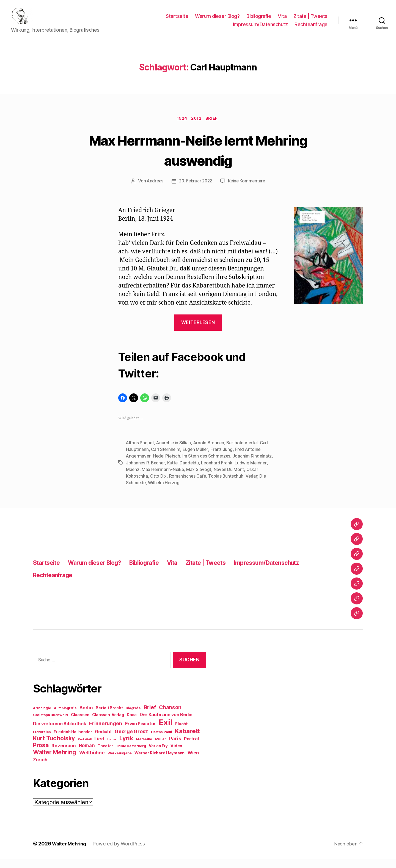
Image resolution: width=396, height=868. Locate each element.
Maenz (133, 478)
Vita (282, 20)
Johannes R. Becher (146, 472)
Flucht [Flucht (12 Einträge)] (181, 733)
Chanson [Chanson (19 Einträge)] (170, 716)
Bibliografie (259, 20)
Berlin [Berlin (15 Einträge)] (86, 716)
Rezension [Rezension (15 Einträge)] (64, 754)
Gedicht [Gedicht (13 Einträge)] (103, 740)
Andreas (153, 190)
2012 (197, 127)
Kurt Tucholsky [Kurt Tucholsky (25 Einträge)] (54, 747)
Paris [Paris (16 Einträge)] (175, 747)
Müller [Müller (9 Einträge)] (161, 748)
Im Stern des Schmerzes (208, 465)
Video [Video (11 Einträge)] (176, 755)
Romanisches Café (188, 485)
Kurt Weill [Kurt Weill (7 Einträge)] (85, 748)
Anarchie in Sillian (174, 452)
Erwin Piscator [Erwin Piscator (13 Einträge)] (140, 733)
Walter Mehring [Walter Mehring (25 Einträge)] (55, 761)
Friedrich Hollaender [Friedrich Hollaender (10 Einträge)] (73, 741)
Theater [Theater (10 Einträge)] (105, 755)
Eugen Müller (197, 458)
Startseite (177, 20)
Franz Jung (223, 458)
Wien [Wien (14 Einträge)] (193, 762)
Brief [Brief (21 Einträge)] (150, 716)
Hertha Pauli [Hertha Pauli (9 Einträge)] (162, 741)
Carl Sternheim (166, 458)
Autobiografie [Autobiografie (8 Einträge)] (65, 717)
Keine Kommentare (248, 190)
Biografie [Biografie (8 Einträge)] (133, 717)
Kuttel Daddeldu (184, 472)
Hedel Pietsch (167, 465)
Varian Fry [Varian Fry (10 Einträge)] (158, 755)
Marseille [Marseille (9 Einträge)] (144, 748)
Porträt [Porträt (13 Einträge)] (192, 748)
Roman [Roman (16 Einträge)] (87, 754)
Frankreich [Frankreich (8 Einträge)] (42, 741)
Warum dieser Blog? (217, 20)
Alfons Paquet (140, 452)
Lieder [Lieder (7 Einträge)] (112, 748)
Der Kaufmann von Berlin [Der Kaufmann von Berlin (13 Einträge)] (166, 723)
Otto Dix (159, 485)
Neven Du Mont (231, 478)
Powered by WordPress (122, 852)
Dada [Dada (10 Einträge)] (132, 724)
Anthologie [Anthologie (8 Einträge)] (42, 717)
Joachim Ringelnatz (255, 465)
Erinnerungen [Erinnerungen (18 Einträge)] (106, 732)
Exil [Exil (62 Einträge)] (166, 731)
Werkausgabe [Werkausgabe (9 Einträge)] (119, 762)
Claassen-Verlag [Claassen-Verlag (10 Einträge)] (108, 724)
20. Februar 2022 (195, 190)
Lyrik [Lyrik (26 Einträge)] (126, 747)
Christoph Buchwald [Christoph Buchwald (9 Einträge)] (50, 724)
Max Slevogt (200, 478)
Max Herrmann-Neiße (163, 478)
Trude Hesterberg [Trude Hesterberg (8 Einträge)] (131, 755)
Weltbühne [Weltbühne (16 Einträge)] (92, 761)
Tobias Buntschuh (227, 485)
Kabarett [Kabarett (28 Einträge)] (187, 740)
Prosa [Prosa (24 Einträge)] (41, 754)
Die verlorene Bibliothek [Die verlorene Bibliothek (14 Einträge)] (60, 732)
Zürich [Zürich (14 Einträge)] (40, 768)
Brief (214, 127)
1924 (181, 127)
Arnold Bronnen (210, 452)
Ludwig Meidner (252, 472)
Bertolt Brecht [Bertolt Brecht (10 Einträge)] (109, 717)
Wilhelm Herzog (165, 491)
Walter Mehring (70, 852)
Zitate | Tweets (310, 20)
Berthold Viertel (245, 452)
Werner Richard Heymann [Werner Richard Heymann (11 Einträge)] (159, 762)
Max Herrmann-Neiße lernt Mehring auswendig (198, 158)
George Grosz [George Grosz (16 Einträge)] (131, 740)
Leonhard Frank (218, 472)
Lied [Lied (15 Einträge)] (99, 747)
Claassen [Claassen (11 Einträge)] (80, 723)
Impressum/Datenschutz (260, 28)
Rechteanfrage (311, 28)
